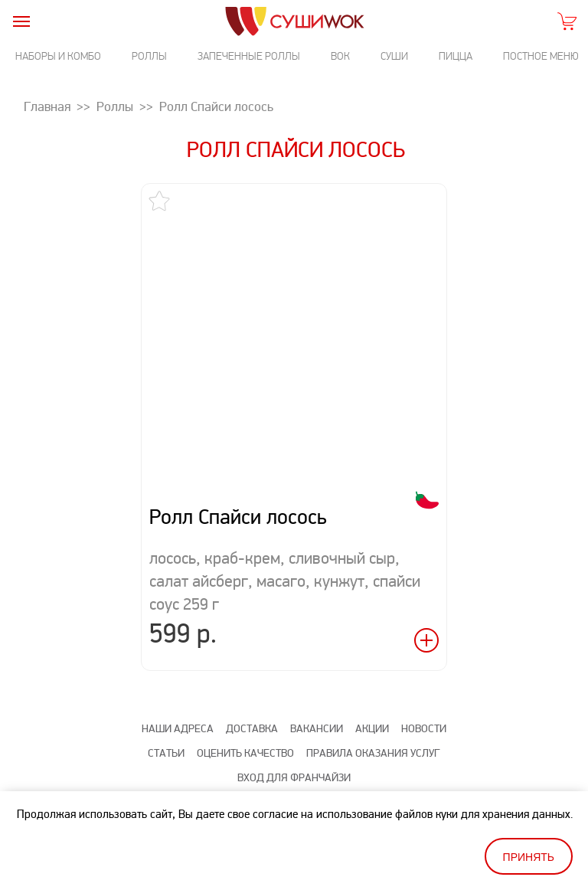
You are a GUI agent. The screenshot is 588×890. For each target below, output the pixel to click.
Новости (424, 729)
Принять (529, 857)
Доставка (252, 729)
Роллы (149, 56)
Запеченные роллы (249, 56)
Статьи (166, 753)
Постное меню (541, 56)
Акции (372, 729)
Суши (394, 56)
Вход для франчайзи (294, 778)
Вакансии (317, 729)
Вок (340, 56)
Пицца (456, 56)
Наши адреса (178, 729)
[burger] (21, 21)
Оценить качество (245, 753)
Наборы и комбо (58, 56)
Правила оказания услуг (373, 753)
